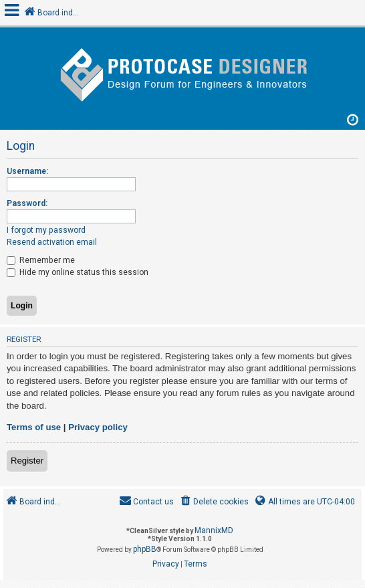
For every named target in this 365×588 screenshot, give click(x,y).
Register (27, 461)
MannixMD (214, 530)
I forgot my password (46, 230)
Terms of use (34, 427)
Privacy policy (98, 427)
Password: (27, 203)
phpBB (145, 549)
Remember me (41, 260)
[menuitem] (214, 502)
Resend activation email (52, 242)
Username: (27, 171)
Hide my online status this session (78, 272)
